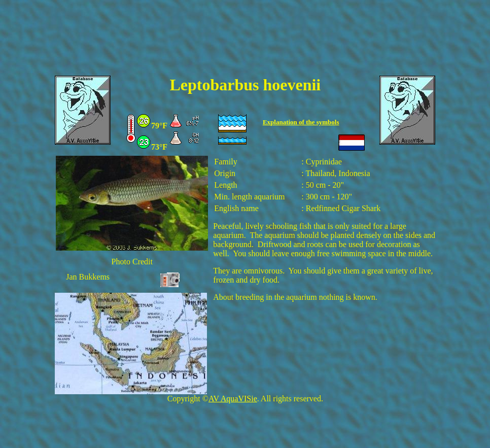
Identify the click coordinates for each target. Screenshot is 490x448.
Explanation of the (290, 122)
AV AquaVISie (233, 399)
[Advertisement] (245, 44)
